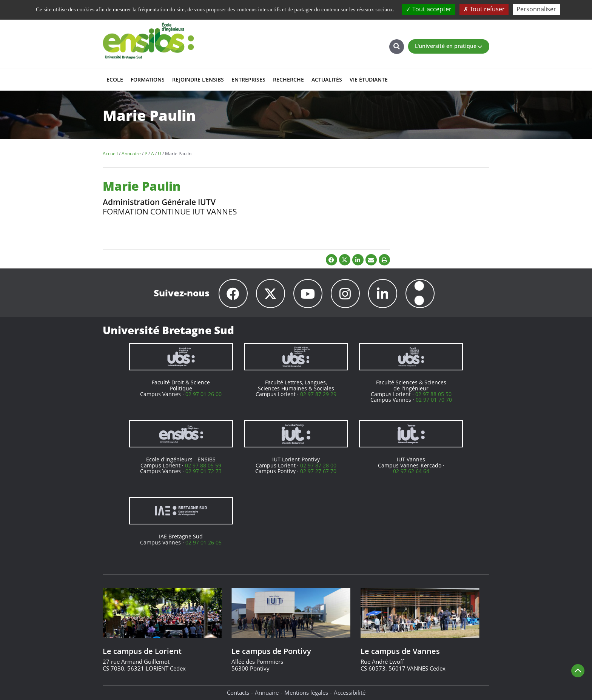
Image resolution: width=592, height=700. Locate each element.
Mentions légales (306, 692)
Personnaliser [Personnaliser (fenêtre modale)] (536, 9)
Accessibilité (350, 692)
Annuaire (267, 692)
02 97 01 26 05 (203, 542)
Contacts (238, 692)
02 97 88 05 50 (433, 394)
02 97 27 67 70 (318, 471)
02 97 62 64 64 (411, 471)
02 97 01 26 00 (203, 394)
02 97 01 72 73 (203, 471)
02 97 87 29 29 (318, 394)
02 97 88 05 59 (203, 465)
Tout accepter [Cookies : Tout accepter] (429, 9)
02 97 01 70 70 (434, 400)
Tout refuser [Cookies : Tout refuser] (484, 9)
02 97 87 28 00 (318, 465)
